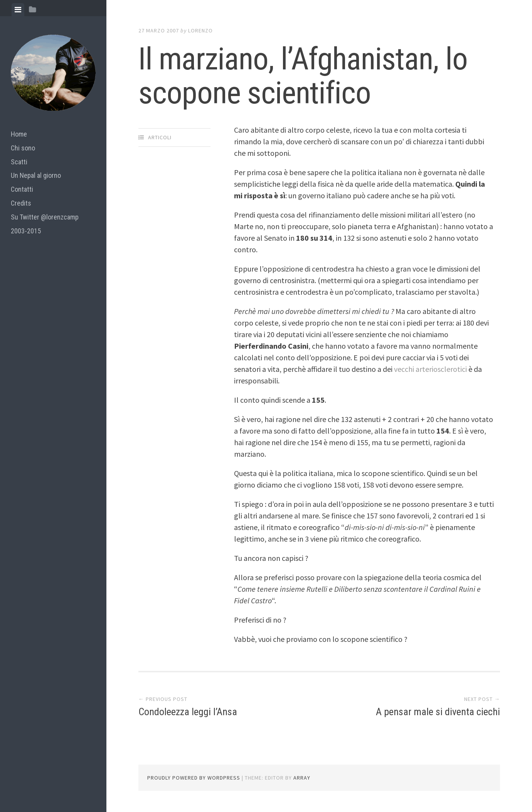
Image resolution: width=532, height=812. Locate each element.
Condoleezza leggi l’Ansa (188, 712)
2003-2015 (26, 231)
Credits (21, 203)
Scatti (19, 162)
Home (19, 134)
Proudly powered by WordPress (194, 778)
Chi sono (23, 148)
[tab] (18, 10)
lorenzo (200, 30)
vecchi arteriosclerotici (431, 369)
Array (302, 778)
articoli (160, 137)
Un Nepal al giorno (36, 175)
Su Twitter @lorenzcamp (45, 217)
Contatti (22, 189)
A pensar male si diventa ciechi (438, 712)
